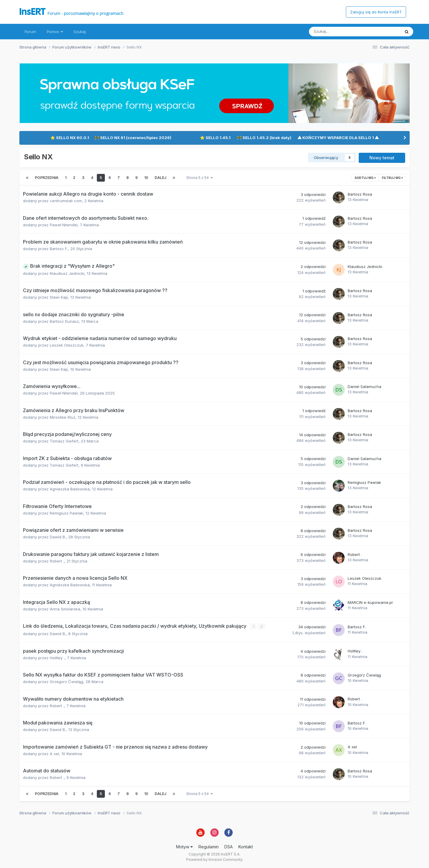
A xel (54, 753)
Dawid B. (58, 537)
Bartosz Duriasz (64, 321)
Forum (30, 32)
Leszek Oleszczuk (67, 345)
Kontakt (246, 846)
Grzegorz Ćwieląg (66, 681)
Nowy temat (382, 158)
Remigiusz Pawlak (364, 482)
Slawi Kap (59, 297)
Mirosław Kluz (63, 417)
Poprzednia (47, 178)
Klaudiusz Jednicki (67, 273)
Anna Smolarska (65, 609)
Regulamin (209, 846)
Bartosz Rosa (360, 194)
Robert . (57, 561)
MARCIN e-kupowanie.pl (370, 602)
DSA (229, 846)
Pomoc (55, 32)
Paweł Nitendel (64, 225)
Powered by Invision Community (214, 859)
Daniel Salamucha (365, 387)
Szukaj (80, 32)
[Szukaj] (341, 32)
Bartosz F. (59, 249)
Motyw (184, 846)
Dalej (160, 178)
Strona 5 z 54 (199, 178)
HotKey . (57, 657)
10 (146, 178)
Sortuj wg (365, 178)
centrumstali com (66, 201)
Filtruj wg (393, 178)
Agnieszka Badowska (70, 489)
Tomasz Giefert (64, 441)
